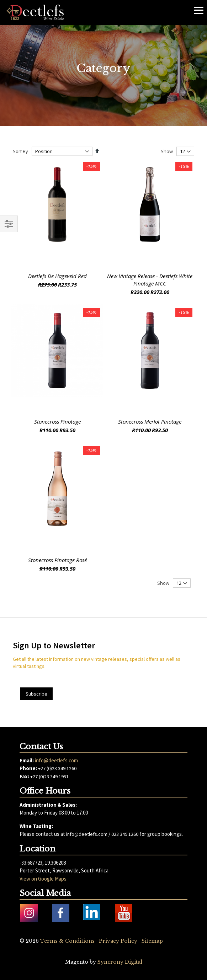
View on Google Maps (43, 879)
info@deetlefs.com (56, 760)
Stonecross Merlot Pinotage (150, 421)
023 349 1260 (125, 834)
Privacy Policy (118, 941)
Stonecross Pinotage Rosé (57, 560)
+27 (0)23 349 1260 (57, 768)
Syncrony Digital (120, 962)
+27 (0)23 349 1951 (49, 777)
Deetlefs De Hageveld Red (57, 276)
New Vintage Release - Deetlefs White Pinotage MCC (150, 280)
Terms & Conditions (67, 941)
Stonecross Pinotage (57, 421)
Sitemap (152, 941)
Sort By (20, 151)
